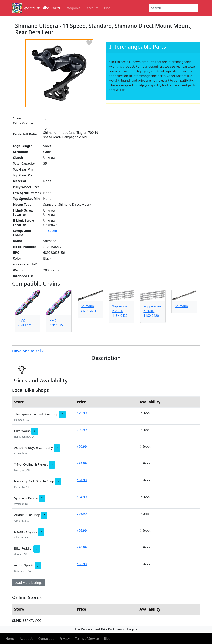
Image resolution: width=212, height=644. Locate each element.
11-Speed (50, 231)
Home (10, 639)
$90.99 (82, 430)
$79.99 (82, 413)
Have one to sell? (28, 351)
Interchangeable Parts (138, 47)
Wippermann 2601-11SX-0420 (121, 311)
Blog (107, 639)
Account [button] (92, 8)
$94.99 (82, 463)
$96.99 (82, 514)
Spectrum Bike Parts (41, 8)
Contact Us (46, 639)
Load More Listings (29, 583)
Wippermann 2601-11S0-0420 (152, 311)
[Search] (174, 8)
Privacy (65, 639)
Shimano (181, 306)
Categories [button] (73, 8)
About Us (27, 639)
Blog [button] (107, 8)
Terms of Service (87, 639)
